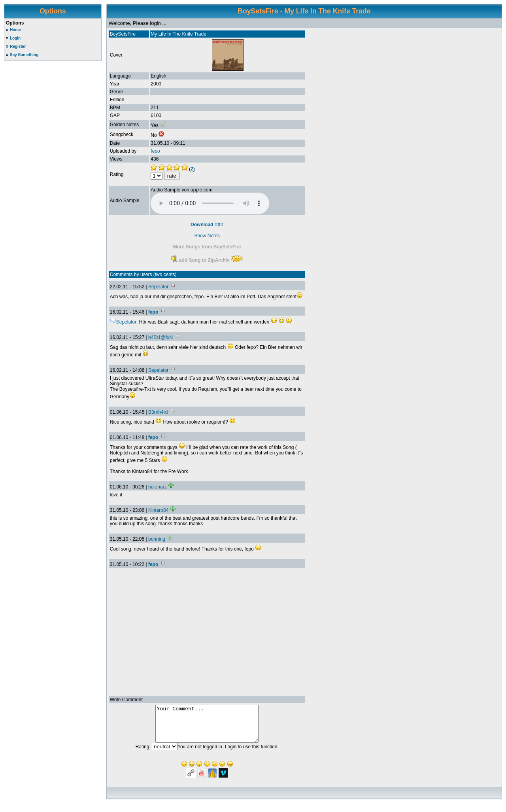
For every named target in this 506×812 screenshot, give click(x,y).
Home (15, 30)
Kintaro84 (158, 510)
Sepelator (158, 287)
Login (15, 38)
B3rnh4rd (158, 412)
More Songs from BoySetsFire (207, 247)
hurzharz (158, 487)
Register (18, 46)
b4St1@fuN (160, 337)
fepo (155, 151)
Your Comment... (207, 727)
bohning (157, 539)
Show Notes (207, 236)
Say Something (24, 55)
